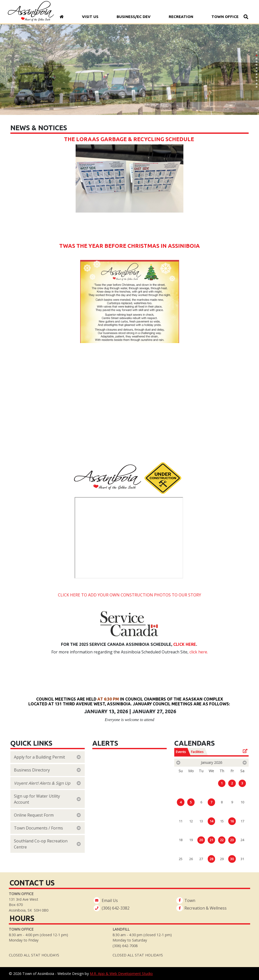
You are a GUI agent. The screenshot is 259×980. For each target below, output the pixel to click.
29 (222, 859)
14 (211, 821)
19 (191, 840)
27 (201, 859)
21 (211, 840)
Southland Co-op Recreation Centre (41, 844)
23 (232, 840)
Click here (185, 644)
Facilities (197, 752)
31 (242, 859)
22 (222, 840)
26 (191, 859)
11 (181, 821)
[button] (256, 52)
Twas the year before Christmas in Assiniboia (129, 246)
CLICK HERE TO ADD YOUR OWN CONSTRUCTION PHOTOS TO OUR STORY (129, 595)
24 (242, 840)
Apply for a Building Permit (40, 757)
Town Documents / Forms (39, 828)
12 (191, 821)
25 (181, 859)
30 (232, 859)
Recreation (181, 17)
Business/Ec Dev (133, 17)
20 (201, 840)
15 (222, 821)
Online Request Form (34, 815)
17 (242, 821)
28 (211, 859)
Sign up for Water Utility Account (37, 799)
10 (242, 802)
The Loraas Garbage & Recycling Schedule (130, 139)
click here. (199, 652)
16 (232, 821)
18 (181, 840)
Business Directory (32, 770)
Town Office (225, 17)
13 (201, 821)
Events (181, 752)
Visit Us (90, 17)
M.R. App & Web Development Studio (121, 974)
